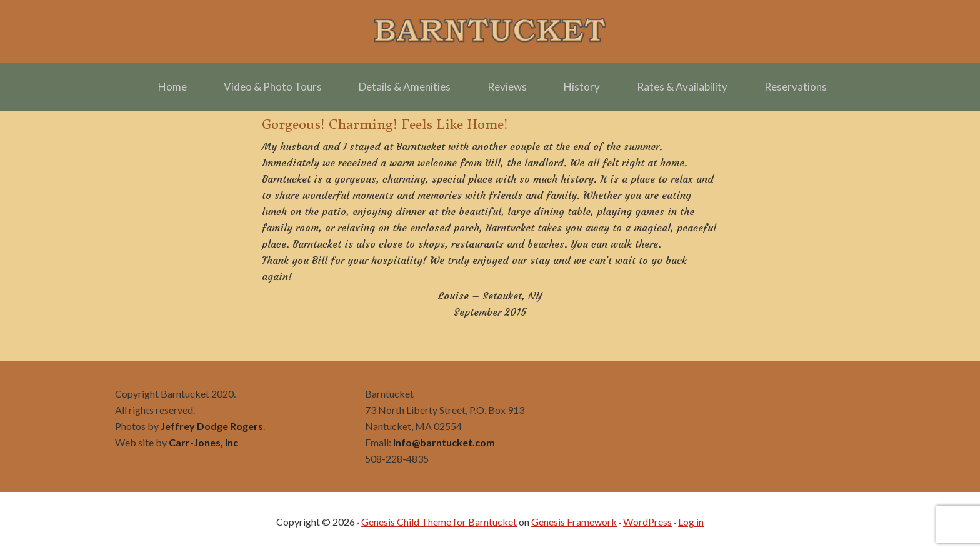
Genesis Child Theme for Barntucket (439, 522)
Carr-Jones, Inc (203, 442)
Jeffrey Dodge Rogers (212, 426)
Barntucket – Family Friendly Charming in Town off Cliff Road (490, 31)
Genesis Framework (574, 522)
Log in (691, 522)
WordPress (647, 522)
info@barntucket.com (444, 442)
